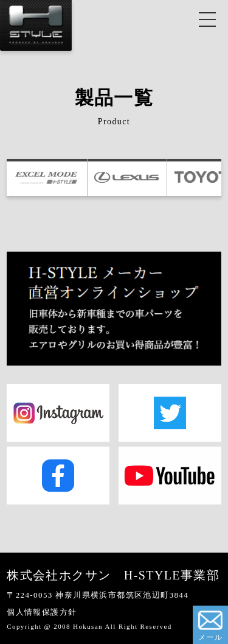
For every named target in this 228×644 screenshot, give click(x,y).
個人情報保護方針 (42, 612)
